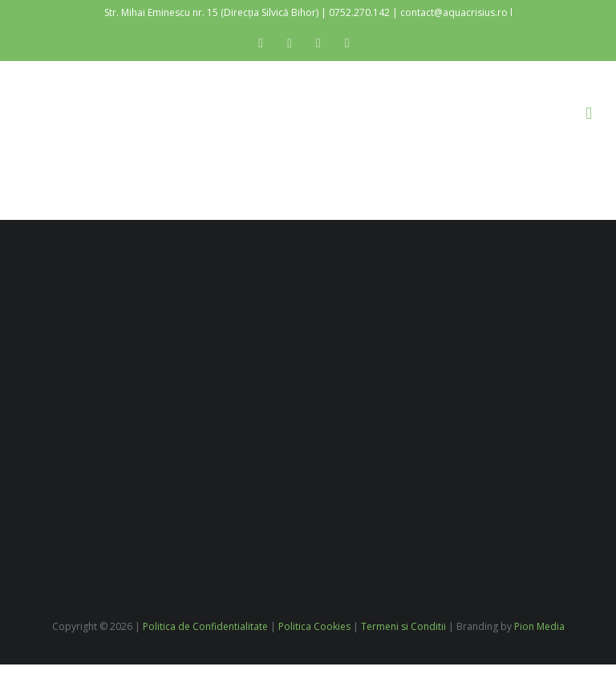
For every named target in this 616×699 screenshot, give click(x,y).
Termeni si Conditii (403, 626)
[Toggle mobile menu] (589, 114)
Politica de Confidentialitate (205, 626)
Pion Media (539, 626)
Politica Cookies (314, 626)
